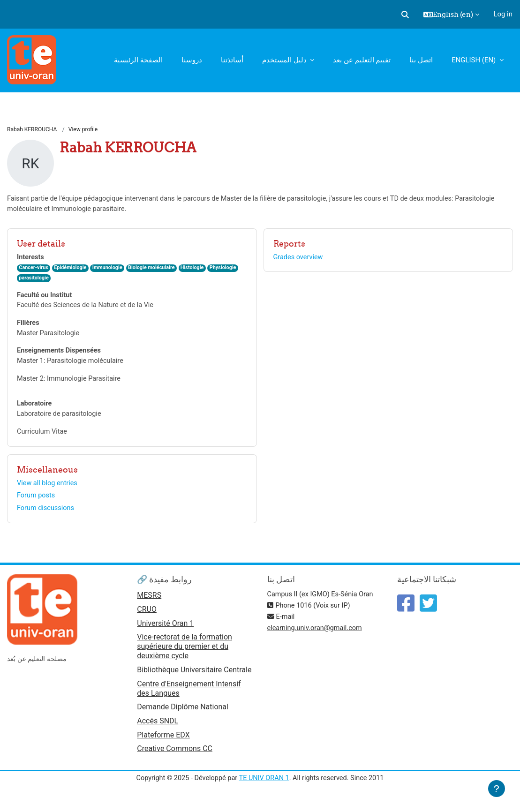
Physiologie (230, 269)
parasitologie (34, 280)
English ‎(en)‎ (475, 60)
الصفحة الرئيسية (138, 60)
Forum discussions (46, 514)
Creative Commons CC (175, 758)
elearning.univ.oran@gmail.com (316, 635)
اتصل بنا (421, 60)
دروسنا (192, 60)
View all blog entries (48, 489)
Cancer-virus (34, 269)
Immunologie (110, 269)
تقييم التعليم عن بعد (362, 60)
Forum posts (37, 502)
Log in (503, 14)
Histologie (198, 269)
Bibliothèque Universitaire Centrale (194, 678)
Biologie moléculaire (156, 269)
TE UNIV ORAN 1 (264, 788)
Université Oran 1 (165, 631)
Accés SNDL (158, 729)
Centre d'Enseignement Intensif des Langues (189, 696)
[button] (405, 15)
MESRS (149, 603)
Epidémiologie (72, 269)
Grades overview (299, 258)
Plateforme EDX (163, 744)
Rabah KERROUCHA (32, 130)
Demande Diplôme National (183, 715)
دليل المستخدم (285, 60)
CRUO (147, 617)
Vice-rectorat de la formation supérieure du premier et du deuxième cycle (185, 654)
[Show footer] (497, 789)
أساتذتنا (232, 60)
